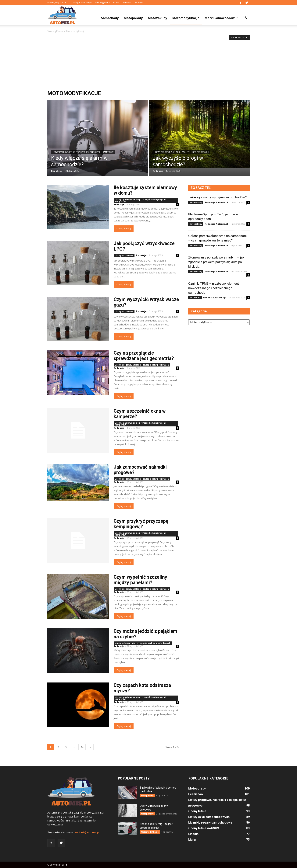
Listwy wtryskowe (124, 255)
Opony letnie (197, 811)
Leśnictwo (196, 794)
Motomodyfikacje (186, 18)
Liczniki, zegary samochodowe (210, 823)
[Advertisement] (148, 62)
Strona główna (102, 3)
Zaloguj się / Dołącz (83, 3)
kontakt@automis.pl (87, 832)
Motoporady (133, 18)
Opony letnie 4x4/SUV (204, 828)
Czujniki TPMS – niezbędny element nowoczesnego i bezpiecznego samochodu (214, 288)
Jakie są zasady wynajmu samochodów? (217, 197)
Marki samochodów (221, 18)
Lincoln (193, 834)
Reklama (127, 3)
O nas (116, 3)
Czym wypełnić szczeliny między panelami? (140, 580)
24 (82, 747)
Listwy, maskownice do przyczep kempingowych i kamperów (83, 152)
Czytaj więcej (124, 229)
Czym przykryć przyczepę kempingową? (141, 524)
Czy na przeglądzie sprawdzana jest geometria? (144, 356)
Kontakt (139, 3)
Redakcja (56, 171)
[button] (245, 18)
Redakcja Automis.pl (216, 202)
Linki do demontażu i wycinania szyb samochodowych (143, 643)
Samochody (110, 18)
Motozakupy (157, 18)
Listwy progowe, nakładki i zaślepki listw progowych (181, 152)
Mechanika (195, 298)
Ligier (192, 840)
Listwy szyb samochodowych (209, 817)
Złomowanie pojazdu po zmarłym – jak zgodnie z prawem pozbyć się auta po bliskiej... (216, 262)
